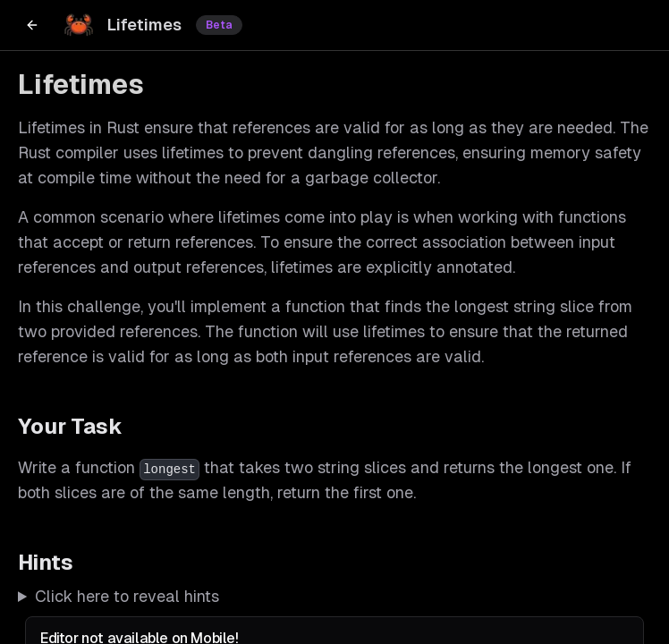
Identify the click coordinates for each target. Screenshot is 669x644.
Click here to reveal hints (127, 596)
